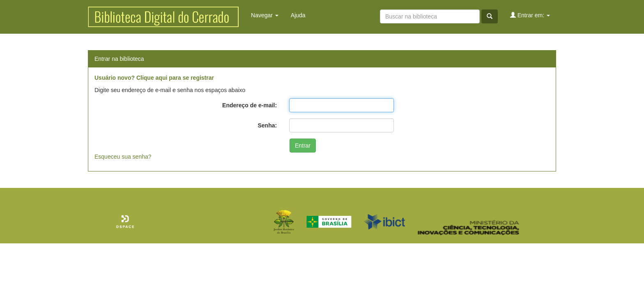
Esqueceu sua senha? (123, 157)
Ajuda (298, 15)
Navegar (265, 15)
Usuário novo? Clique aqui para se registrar (154, 78)
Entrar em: (530, 15)
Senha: (267, 125)
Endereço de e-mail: (250, 105)
